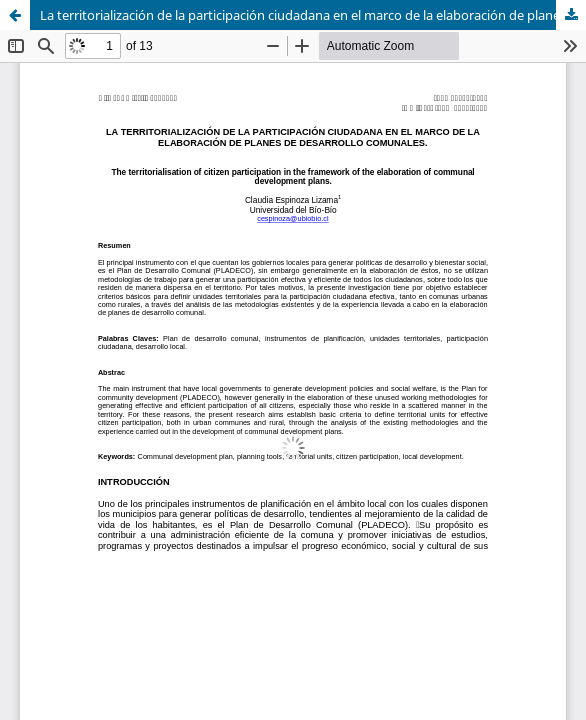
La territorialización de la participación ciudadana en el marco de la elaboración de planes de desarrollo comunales (313, 15)
